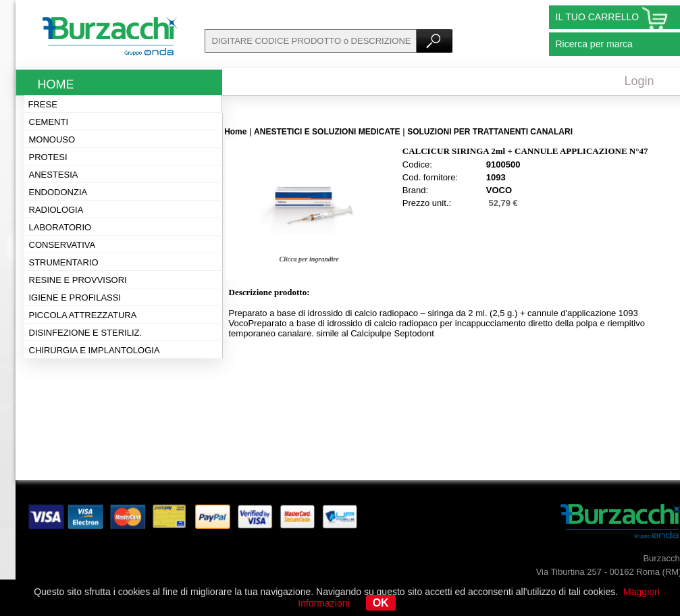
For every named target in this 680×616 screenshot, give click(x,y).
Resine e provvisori (78, 280)
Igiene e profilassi (75, 298)
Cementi (49, 122)
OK (381, 603)
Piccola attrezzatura (83, 315)
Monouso (52, 139)
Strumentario (64, 262)
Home (56, 84)
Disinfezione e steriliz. (86, 333)
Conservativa (62, 245)
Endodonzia (58, 192)
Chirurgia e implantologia (95, 350)
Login (639, 81)
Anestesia (54, 175)
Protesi (48, 157)
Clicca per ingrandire (309, 259)
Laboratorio (60, 227)
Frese (43, 104)
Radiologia (56, 210)
